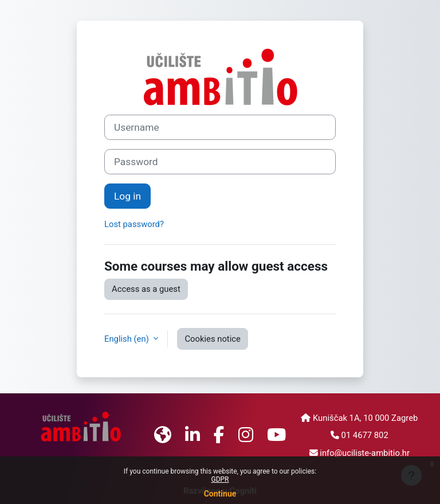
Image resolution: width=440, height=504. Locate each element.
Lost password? (134, 224)
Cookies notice (212, 339)
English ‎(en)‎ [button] (127, 339)
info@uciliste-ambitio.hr (365, 453)
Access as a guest (146, 289)
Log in (127, 196)
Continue (220, 494)
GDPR (220, 479)
